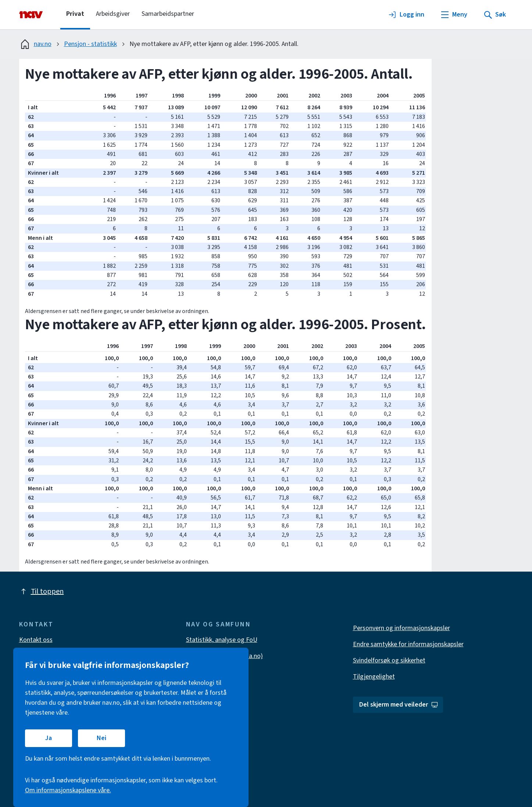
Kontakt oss (36, 640)
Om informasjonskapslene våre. (68, 790)
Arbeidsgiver (113, 14)
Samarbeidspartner (168, 14)
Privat (75, 14)
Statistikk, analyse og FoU (222, 640)
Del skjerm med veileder (399, 705)
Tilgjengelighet (374, 677)
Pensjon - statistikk (90, 44)
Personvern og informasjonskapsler (401, 628)
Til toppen (42, 591)
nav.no (35, 44)
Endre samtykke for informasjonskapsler (408, 644)
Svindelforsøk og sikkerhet (389, 660)
